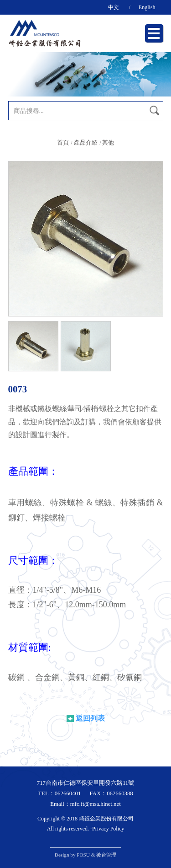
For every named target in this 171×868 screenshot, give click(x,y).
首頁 (63, 143)
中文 (114, 7)
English (147, 7)
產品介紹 (86, 143)
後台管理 (106, 855)
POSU (83, 855)
